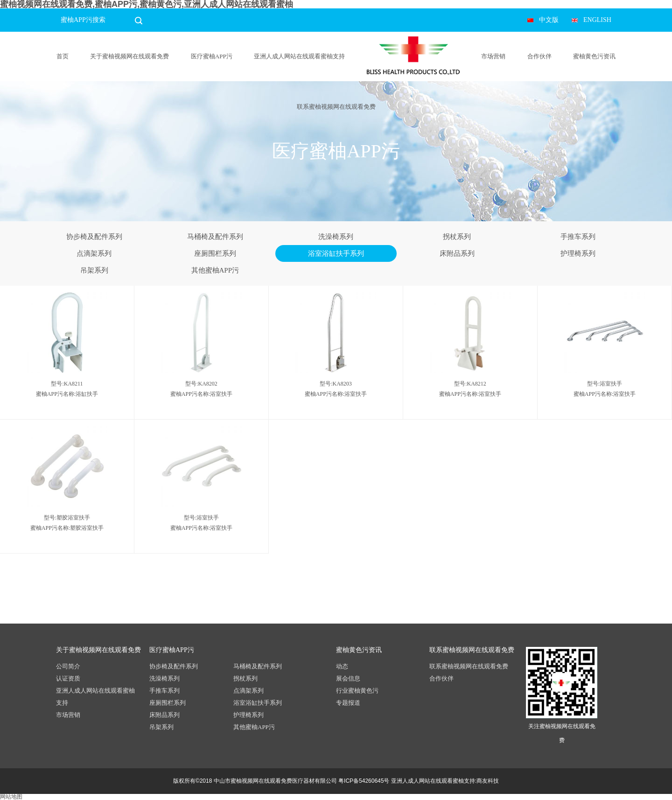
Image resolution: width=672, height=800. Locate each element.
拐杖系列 (457, 237)
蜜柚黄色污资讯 (594, 56)
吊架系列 (94, 270)
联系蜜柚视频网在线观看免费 (336, 107)
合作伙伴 (539, 56)
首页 (63, 56)
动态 (342, 666)
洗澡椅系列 (336, 237)
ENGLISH (597, 20)
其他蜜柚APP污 (215, 270)
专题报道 (348, 703)
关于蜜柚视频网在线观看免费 (129, 56)
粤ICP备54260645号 (364, 781)
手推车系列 (578, 237)
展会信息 (348, 678)
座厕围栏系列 (215, 253)
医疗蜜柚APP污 (212, 56)
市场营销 (493, 56)
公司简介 (68, 666)
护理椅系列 (578, 253)
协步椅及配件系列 (94, 237)
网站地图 (11, 797)
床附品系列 (457, 253)
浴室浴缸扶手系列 (336, 253)
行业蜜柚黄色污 (357, 691)
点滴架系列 (94, 253)
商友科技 (488, 781)
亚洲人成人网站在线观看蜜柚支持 (299, 56)
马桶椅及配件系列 (215, 237)
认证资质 (68, 678)
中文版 (549, 20)
